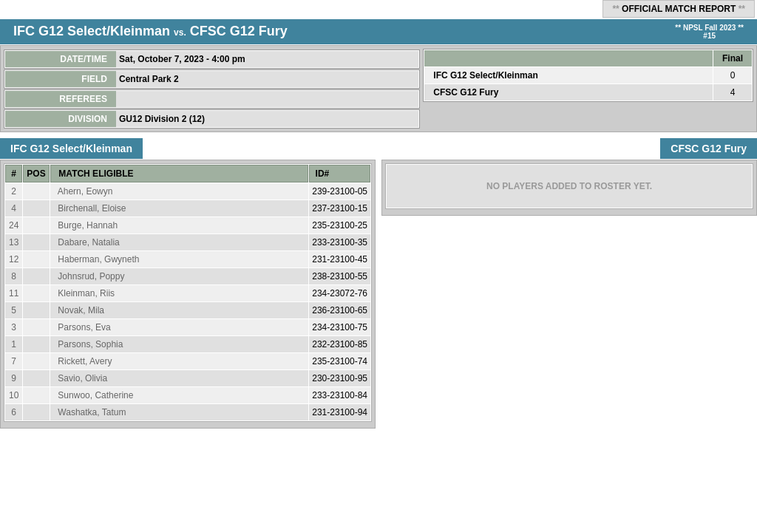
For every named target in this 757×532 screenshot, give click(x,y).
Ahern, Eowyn (85, 191)
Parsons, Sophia (90, 344)
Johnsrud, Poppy (91, 276)
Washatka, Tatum (92, 412)
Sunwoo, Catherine (95, 395)
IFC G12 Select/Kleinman (92, 31)
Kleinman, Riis (86, 293)
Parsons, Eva (84, 327)
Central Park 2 (150, 79)
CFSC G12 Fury (239, 31)
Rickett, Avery (85, 361)
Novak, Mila (81, 310)
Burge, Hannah (88, 225)
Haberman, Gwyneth (98, 259)
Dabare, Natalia (88, 242)
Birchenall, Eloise (92, 208)
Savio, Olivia (82, 378)
